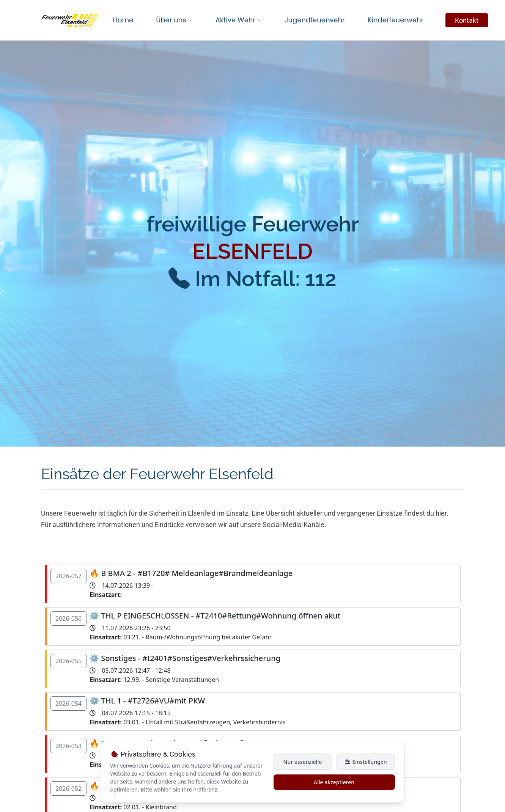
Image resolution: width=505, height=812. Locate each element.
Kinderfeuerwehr (396, 20)
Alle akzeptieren (334, 782)
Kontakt (467, 20)
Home (123, 20)
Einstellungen (365, 762)
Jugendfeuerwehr (315, 20)
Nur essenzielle (303, 762)
